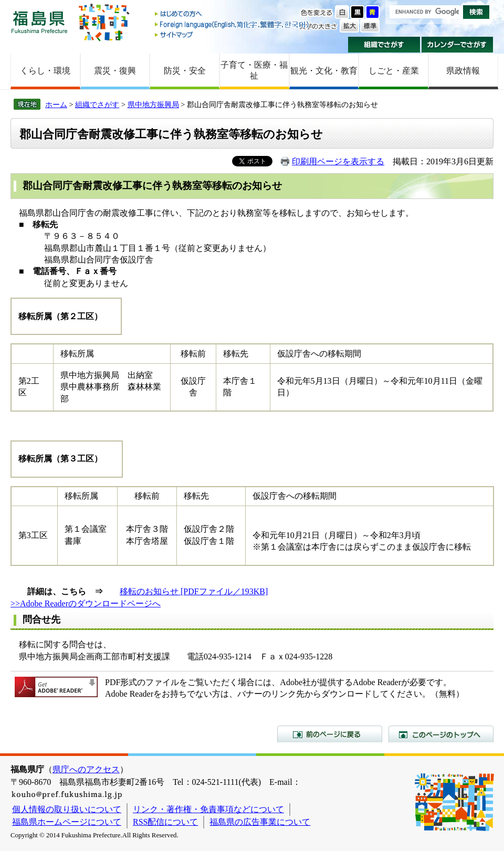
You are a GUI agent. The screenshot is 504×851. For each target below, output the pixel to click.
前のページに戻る (330, 734)
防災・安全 (185, 71)
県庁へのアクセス (86, 769)
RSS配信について (165, 822)
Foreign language (233, 24)
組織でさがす (384, 45)
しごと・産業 (394, 71)
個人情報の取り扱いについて (67, 809)
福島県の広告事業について (260, 822)
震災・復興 (115, 71)
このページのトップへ (441, 734)
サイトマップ (233, 34)
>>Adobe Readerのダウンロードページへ (86, 603)
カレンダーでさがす (458, 45)
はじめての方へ (233, 14)
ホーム (56, 104)
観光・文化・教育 (324, 71)
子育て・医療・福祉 (254, 70)
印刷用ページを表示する (338, 161)
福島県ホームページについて (67, 822)
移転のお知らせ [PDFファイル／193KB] (194, 591)
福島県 (39, 22)
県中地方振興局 (153, 104)
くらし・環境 (45, 71)
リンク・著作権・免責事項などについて (208, 809)
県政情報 (463, 71)
